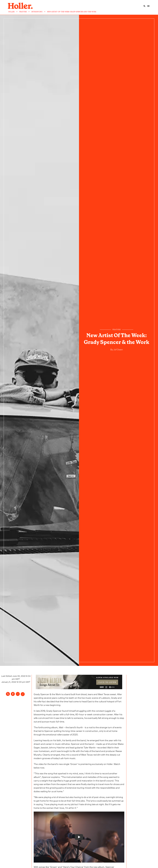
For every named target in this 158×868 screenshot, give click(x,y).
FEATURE (23, 12)
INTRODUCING (37, 12)
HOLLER (11, 12)
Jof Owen (118, 349)
